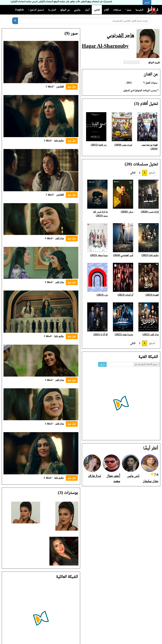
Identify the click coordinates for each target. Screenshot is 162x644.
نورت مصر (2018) (123, 145)
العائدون (60, 86)
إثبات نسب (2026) (150, 212)
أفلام (107, 10)
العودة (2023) (152, 295)
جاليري (77, 10)
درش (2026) (127, 212)
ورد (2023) (102, 295)
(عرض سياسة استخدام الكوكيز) (24, 1)
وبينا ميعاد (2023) (99, 255)
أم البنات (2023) (125, 295)
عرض (102, 364)
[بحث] (15, 21)
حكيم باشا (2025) (150, 255)
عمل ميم (72, 87)
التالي (133, 173)
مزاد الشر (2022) (151, 334)
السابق (152, 173)
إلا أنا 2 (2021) (100, 334)
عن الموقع (65, 10)
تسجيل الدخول (36, 10)
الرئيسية (139, 10)
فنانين (97, 10)
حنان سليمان (150, 481)
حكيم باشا (59, 140)
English (19, 10)
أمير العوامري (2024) (123, 255)
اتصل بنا (52, 10)
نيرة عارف (95, 476)
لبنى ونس (133, 476)
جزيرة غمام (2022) (124, 334)
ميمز (128, 10)
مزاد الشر (59, 238)
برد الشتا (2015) (99, 145)
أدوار (87, 10)
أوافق (147, 2)
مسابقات (117, 10)
